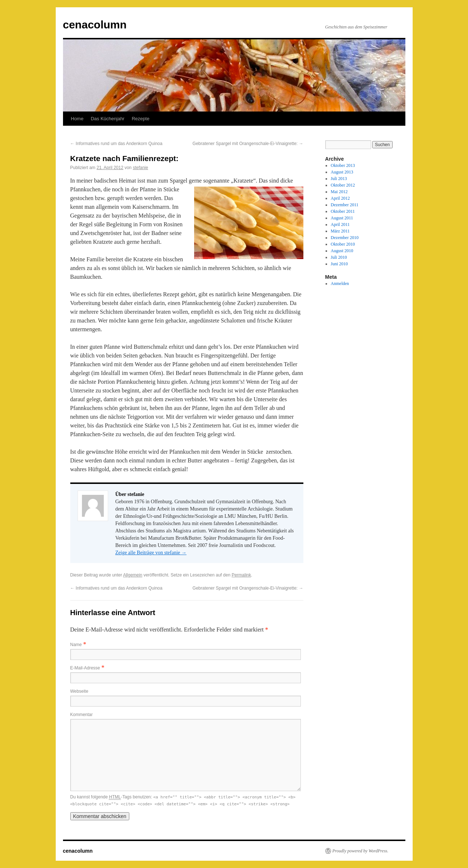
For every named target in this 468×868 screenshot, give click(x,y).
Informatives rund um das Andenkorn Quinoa (116, 144)
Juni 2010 (339, 264)
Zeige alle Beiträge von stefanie (151, 553)
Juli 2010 (339, 257)
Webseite (79, 691)
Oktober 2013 (343, 165)
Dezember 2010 (345, 238)
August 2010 (342, 251)
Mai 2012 (339, 192)
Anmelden (340, 284)
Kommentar (82, 715)
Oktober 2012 (343, 185)
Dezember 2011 (345, 205)
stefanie (141, 168)
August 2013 (342, 172)
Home (77, 119)
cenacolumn (95, 25)
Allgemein (133, 575)
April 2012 (340, 198)
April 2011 (340, 224)
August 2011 (342, 218)
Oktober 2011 (343, 211)
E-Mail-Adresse (85, 668)
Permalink (241, 575)
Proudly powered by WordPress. (361, 851)
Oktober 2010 (343, 244)
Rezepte (141, 119)
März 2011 (340, 231)
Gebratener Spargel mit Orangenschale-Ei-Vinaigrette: (248, 144)
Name (76, 645)
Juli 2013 (339, 179)
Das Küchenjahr (108, 119)
